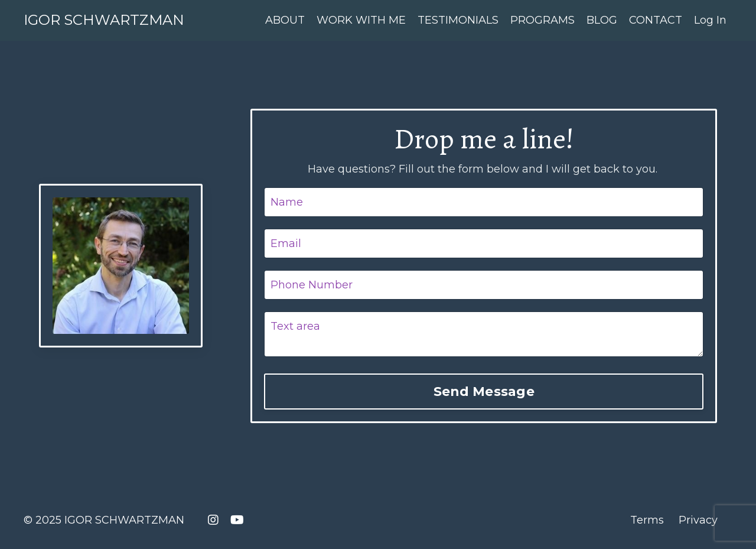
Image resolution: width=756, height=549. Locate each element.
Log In (710, 20)
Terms (647, 520)
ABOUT (285, 20)
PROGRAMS (542, 20)
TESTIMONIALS (458, 20)
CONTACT (656, 20)
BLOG (602, 20)
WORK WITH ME (361, 20)
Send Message (484, 391)
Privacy (698, 520)
